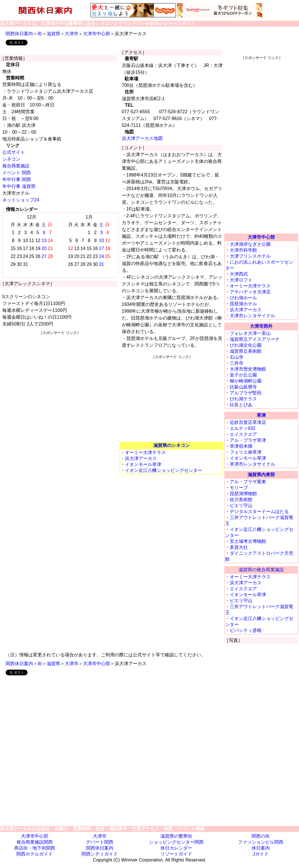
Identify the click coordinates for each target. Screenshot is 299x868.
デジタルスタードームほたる (259, 511)
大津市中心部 (97, 34)
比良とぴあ (241, 405)
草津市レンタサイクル (252, 464)
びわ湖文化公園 (246, 345)
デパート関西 (100, 842)
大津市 (72, 34)
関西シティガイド (100, 854)
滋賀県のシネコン (172, 445)
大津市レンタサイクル (252, 316)
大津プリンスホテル (250, 256)
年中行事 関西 (16, 179)
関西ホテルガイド (35, 854)
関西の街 (261, 836)
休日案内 (261, 848)
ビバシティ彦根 (246, 630)
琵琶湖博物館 (243, 494)
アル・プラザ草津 (248, 440)
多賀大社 (239, 547)
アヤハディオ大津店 (250, 292)
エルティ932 (243, 428)
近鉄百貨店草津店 (248, 422)
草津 (261, 415)
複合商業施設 (16, 166)
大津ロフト (241, 280)
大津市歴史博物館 (248, 369)
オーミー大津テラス (145, 452)
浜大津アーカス (141, 458)
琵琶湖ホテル (243, 304)
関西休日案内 (19, 34)
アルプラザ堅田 (246, 393)
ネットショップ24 (21, 200)
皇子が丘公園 (243, 375)
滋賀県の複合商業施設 (261, 570)
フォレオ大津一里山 (250, 333)
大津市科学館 (243, 250)
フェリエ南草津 (246, 452)
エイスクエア (243, 434)
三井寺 (237, 363)
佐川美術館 (241, 500)
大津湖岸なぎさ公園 (250, 244)
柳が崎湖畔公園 (246, 381)
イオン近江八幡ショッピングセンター (164, 470)
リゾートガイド (176, 854)
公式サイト (14, 152)
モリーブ (239, 488)
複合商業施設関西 (35, 842)
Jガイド (261, 854)
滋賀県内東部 (261, 475)
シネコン (11, 159)
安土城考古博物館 (248, 541)
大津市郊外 (261, 326)
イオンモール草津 (143, 464)
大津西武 (239, 274)
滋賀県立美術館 (246, 351)
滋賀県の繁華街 (176, 836)
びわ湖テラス (243, 399)
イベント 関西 (16, 173)
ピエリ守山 (241, 506)
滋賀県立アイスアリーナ (255, 339)
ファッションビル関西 (261, 842)
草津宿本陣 (241, 446)
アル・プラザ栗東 (248, 482)
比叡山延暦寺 (243, 387)
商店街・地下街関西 (35, 848)
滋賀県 (53, 34)
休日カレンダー (176, 848)
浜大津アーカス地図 (142, 138)
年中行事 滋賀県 (19, 186)
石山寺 (237, 357)
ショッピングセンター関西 (176, 842)
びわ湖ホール (243, 298)
